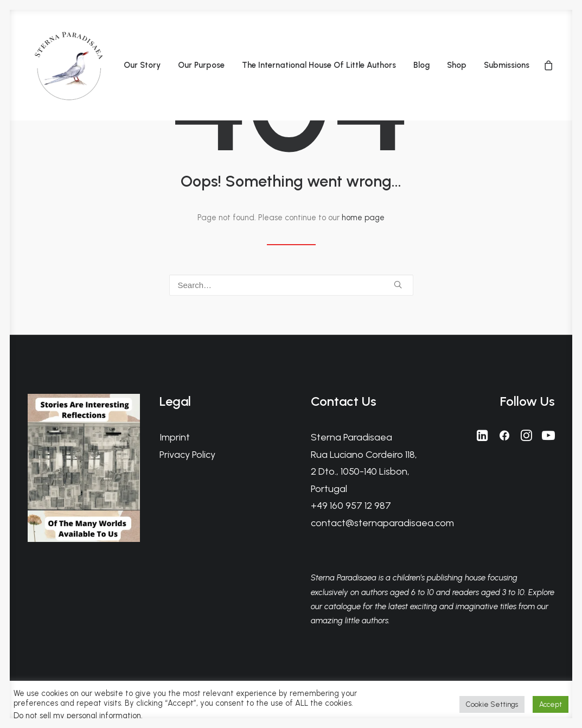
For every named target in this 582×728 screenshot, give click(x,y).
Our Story (142, 65)
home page (363, 218)
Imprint (175, 437)
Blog (421, 65)
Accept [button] (551, 704)
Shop (457, 65)
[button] (398, 285)
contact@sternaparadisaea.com (382, 523)
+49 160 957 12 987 (351, 506)
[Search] (291, 285)
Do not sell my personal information (77, 716)
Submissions (507, 65)
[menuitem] (142, 65)
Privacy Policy (187, 455)
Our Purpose (201, 65)
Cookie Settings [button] (492, 704)
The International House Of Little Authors (319, 65)
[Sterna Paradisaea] (68, 65)
